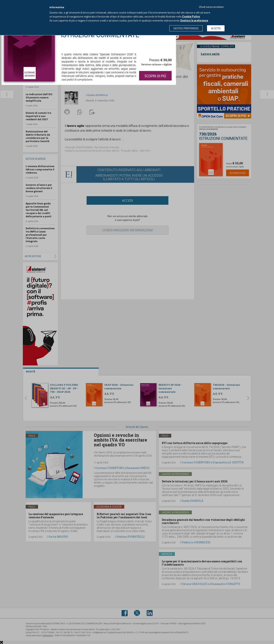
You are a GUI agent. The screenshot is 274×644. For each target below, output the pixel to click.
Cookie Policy (191, 17)
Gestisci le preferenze (194, 21)
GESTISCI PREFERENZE (186, 28)
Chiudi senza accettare (211, 7)
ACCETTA (216, 28)
